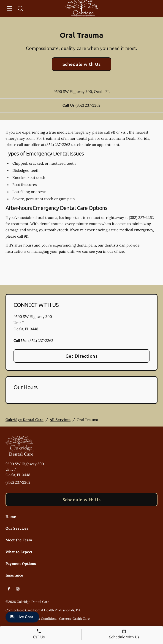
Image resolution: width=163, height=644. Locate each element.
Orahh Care (81, 619)
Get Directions (82, 356)
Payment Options (21, 563)
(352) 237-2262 (88, 105)
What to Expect (19, 552)
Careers (65, 619)
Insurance (14, 575)
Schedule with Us (82, 64)
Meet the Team (19, 540)
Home (11, 517)
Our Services (17, 528)
